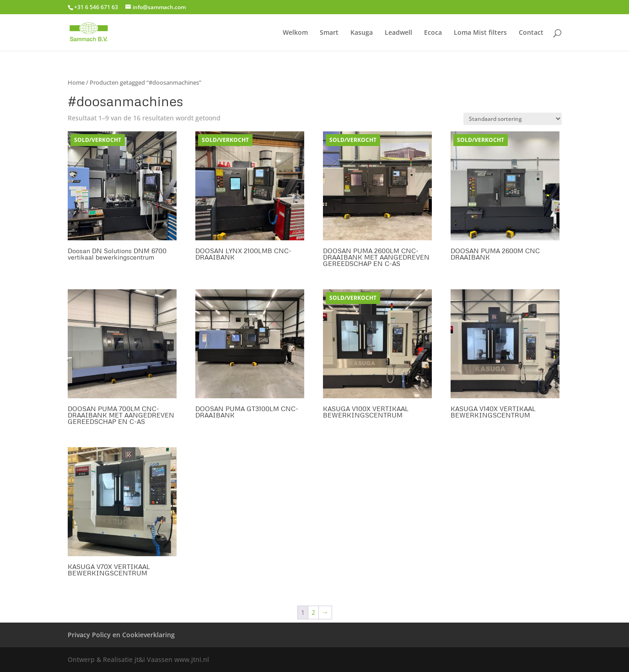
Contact (531, 33)
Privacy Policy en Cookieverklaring (121, 635)
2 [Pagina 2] (313, 612)
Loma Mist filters (480, 33)
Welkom (295, 33)
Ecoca (433, 33)
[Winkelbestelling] (513, 119)
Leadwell (398, 33)
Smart (329, 33)
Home (76, 82)
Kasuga (362, 33)
